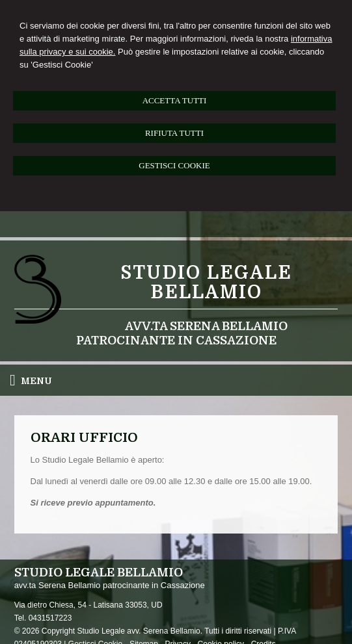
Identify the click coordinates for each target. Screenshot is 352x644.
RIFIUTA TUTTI (174, 133)
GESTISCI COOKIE (174, 165)
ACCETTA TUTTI (175, 100)
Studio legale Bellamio (206, 283)
